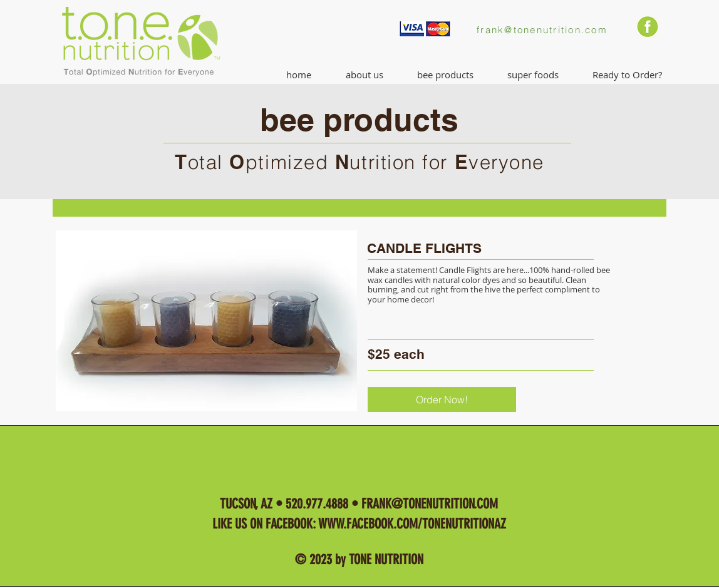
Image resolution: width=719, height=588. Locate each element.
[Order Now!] (442, 400)
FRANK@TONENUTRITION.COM (430, 504)
